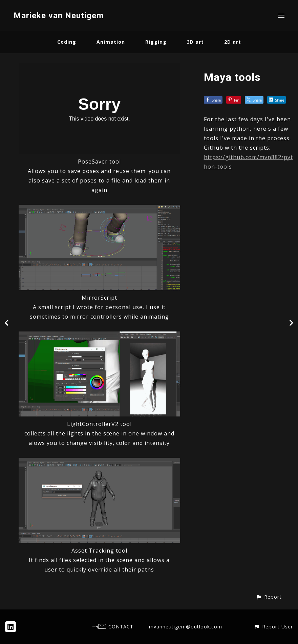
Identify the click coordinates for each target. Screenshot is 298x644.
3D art (195, 42)
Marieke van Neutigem (59, 16)
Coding (67, 42)
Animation (111, 42)
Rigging (156, 42)
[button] (269, 597)
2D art (233, 42)
